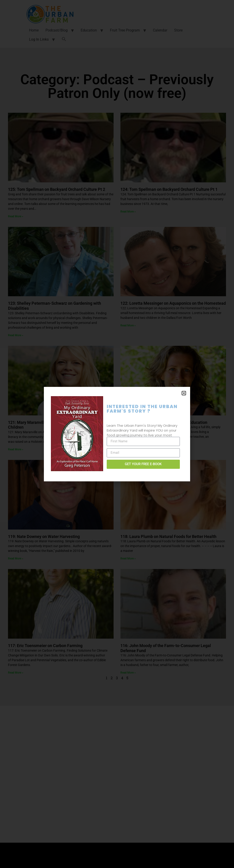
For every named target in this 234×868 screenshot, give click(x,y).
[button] (184, 393)
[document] (117, 434)
